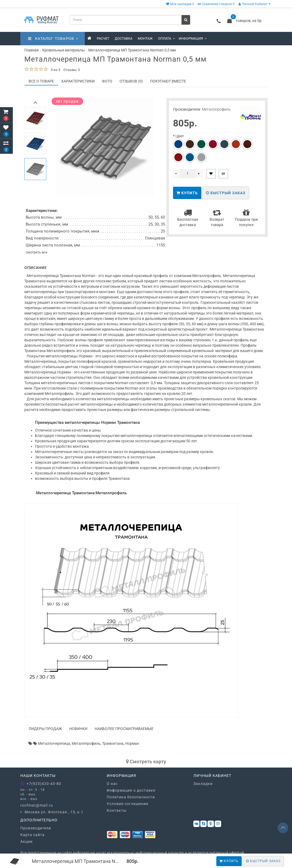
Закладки (203, 784)
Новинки (78, 729)
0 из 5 (55, 70)
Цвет (180, 136)
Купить (229, 861)
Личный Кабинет (254, 4)
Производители (36, 828)
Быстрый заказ (226, 193)
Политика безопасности (131, 797)
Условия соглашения (128, 804)
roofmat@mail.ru (37, 805)
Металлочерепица (54, 743)
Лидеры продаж (45, 729)
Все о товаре (41, 81)
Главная (32, 50)
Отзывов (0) (131, 81)
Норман (132, 743)
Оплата (166, 38)
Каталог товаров (53, 39)
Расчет (103, 38)
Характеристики (78, 81)
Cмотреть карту (146, 762)
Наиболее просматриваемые (124, 729)
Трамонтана (113, 743)
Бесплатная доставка (188, 218)
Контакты (117, 810)
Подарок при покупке (246, 218)
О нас (112, 784)
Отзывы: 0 (72, 70)
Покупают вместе (168, 81)
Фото (107, 81)
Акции (26, 841)
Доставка (124, 38)
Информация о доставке (131, 790)
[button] (35, 188)
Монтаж (145, 38)
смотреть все (36, 252)
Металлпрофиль (216, 109)
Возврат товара (217, 218)
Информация (193, 38)
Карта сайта (32, 835)
